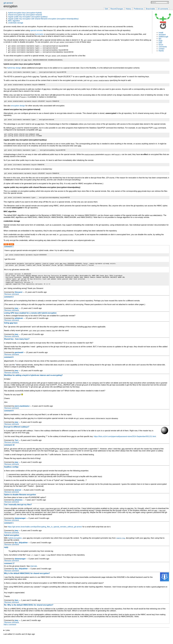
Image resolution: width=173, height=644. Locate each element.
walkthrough (163, 37)
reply (6, 554)
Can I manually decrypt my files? (18, 512)
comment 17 (9, 570)
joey (16, 315)
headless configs (11, 474)
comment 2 (9, 304)
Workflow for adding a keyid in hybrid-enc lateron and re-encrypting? (33, 382)
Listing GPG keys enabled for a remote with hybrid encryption (30, 320)
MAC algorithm (14, 21)
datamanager (20, 525)
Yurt (16, 447)
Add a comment (10, 632)
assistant (162, 35)
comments (163, 47)
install (161, 33)
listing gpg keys (11, 330)
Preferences (139, 9)
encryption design (18, 107)
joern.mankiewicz (22, 413)
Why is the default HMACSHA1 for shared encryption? (27, 580)
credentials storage (16, 23)
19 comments (163, 9)
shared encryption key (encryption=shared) (25, 15)
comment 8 (9, 418)
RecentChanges (117, 9)
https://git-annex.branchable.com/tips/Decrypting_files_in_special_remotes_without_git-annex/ (45, 534)
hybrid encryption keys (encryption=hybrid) (25, 13)
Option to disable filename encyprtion (20, 502)
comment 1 (9, 250)
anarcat (18, 497)
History (129, 9)
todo (160, 43)
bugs (161, 41)
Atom (11, 248)
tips (160, 39)
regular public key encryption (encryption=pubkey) (28, 17)
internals (34, 573)
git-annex (8, 3)
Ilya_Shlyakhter (21, 550)
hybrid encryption (12, 542)
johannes (19, 507)
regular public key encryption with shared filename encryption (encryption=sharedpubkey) (43, 19)
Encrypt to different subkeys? (17, 434)
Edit (106, 9)
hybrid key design (14, 68)
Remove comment (12, 301)
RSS (6, 248)
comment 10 (9, 452)
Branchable (150, 9)
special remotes (37, 30)
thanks (161, 51)
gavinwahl (19, 359)
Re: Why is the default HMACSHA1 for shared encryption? (29, 612)
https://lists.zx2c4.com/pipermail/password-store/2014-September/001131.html (125, 443)
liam (16, 607)
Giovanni (18, 299)
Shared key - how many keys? (17, 346)
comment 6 (9, 364)
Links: (8, 637)
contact (161, 49)
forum (161, 45)
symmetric (39, 34)
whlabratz (19, 325)
